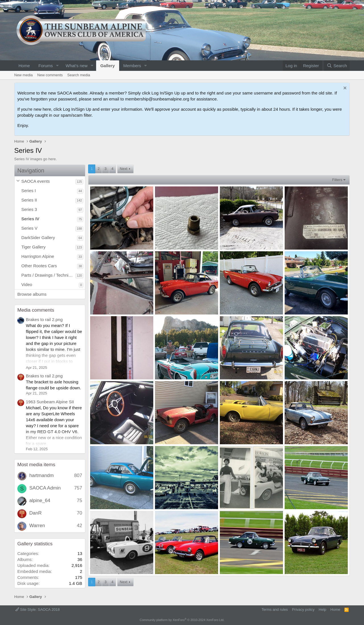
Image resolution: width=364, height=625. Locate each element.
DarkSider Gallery (38, 238)
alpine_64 (40, 500)
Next (124, 169)
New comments (50, 75)
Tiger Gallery (33, 247)
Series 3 (29, 209)
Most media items (36, 465)
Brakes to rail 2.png (44, 319)
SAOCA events (36, 181)
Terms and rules (275, 609)
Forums (46, 66)
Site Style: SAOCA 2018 (38, 609)
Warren (37, 526)
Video (27, 284)
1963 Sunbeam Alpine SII (50, 402)
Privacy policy (303, 609)
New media (23, 75)
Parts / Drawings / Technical (48, 275)
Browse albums (32, 294)
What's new (77, 66)
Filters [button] (337, 180)
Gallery (108, 66)
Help (323, 609)
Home (24, 66)
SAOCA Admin (45, 488)
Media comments (36, 310)
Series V (29, 228)
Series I (29, 191)
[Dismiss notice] (344, 89)
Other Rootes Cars (39, 266)
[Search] (337, 66)
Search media (79, 75)
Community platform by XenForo (182, 620)
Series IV (30, 219)
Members (132, 66)
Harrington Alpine (38, 256)
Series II (29, 200)
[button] (57, 66)
